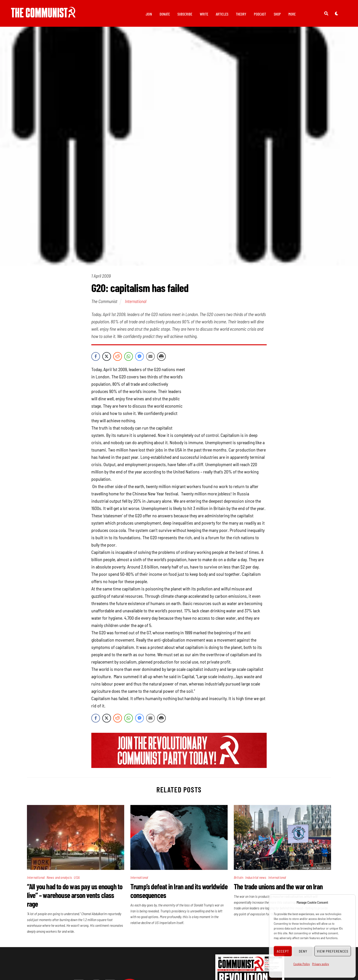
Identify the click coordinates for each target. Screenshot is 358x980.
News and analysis (59, 880)
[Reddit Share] (118, 359)
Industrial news (256, 880)
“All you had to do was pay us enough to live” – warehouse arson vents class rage (75, 898)
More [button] (292, 14)
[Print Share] (161, 359)
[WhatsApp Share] (129, 359)
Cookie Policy (302, 964)
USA (77, 880)
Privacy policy (321, 964)
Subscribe (185, 14)
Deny (303, 951)
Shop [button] (277, 14)
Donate (165, 14)
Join (149, 14)
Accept (283, 951)
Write (204, 14)
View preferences (333, 951)
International (136, 304)
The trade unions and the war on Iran (278, 889)
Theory (241, 14)
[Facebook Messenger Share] (140, 359)
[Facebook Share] (96, 359)
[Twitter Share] (107, 359)
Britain (238, 880)
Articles (222, 14)
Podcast (260, 14)
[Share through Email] (150, 359)
